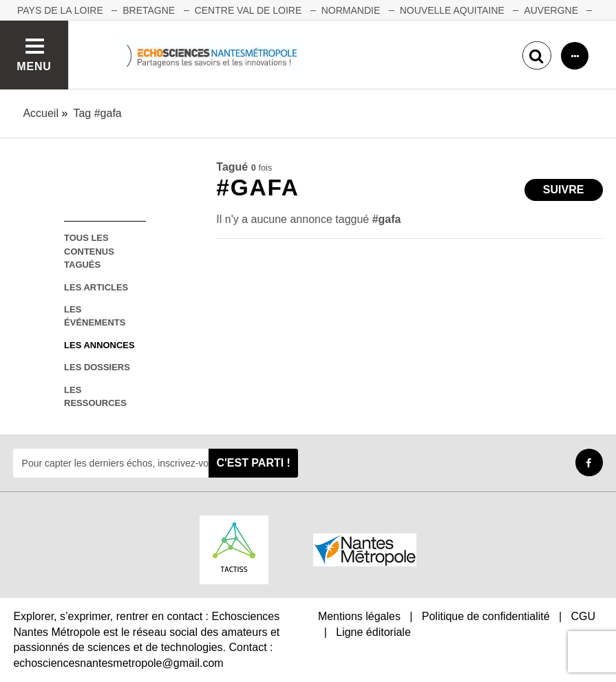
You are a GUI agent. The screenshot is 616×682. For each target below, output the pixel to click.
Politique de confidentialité (486, 616)
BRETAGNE (149, 10)
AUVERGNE (551, 10)
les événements (95, 316)
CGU (584, 616)
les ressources (95, 396)
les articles (96, 287)
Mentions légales (359, 616)
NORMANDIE (351, 10)
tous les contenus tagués (89, 251)
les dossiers (97, 367)
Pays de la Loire (60, 10)
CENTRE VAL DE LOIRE (248, 10)
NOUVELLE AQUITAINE (452, 10)
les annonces (99, 345)
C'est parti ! (253, 463)
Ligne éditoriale (373, 632)
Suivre (564, 190)
